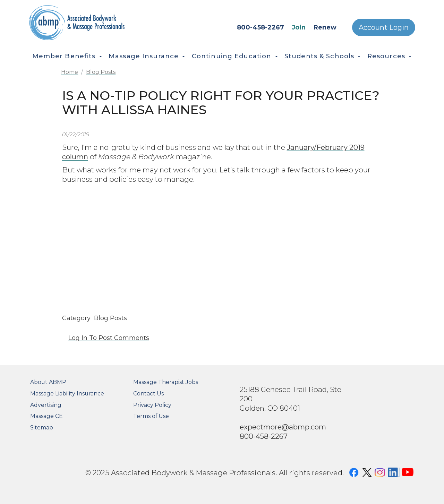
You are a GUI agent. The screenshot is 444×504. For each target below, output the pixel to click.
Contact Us (148, 394)
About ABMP (48, 382)
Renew (325, 27)
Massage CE (46, 416)
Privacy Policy (152, 405)
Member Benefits (64, 56)
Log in (78, 338)
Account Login (384, 27)
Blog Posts (101, 72)
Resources (386, 56)
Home (70, 72)
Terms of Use (151, 416)
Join (299, 27)
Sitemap (42, 428)
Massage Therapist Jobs (166, 382)
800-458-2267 (261, 27)
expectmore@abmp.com (283, 427)
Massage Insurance (144, 56)
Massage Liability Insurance (67, 394)
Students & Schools (319, 56)
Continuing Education (232, 56)
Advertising (46, 405)
